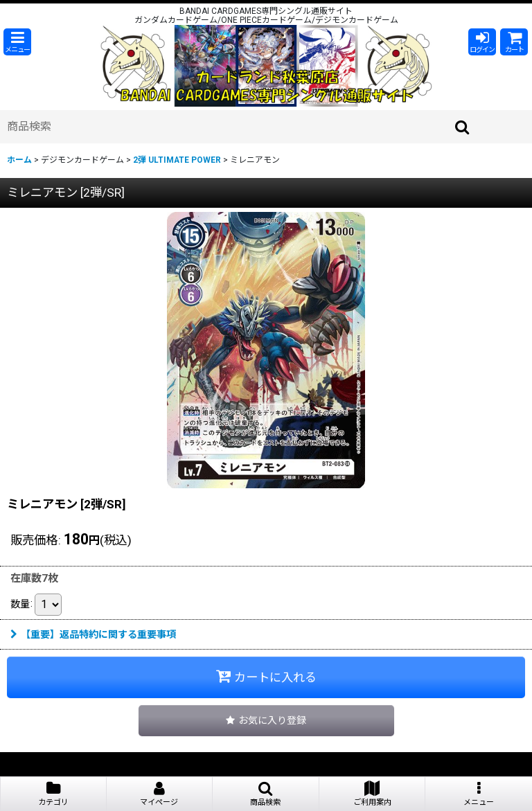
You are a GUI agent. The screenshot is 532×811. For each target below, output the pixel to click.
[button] (17, 42)
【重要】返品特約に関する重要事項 (93, 634)
